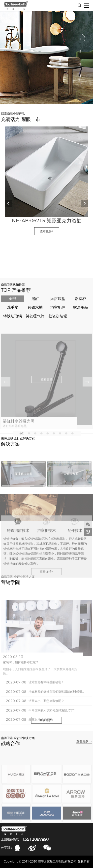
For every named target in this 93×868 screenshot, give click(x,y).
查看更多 (82, 741)
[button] (80, 39)
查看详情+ (46, 583)
